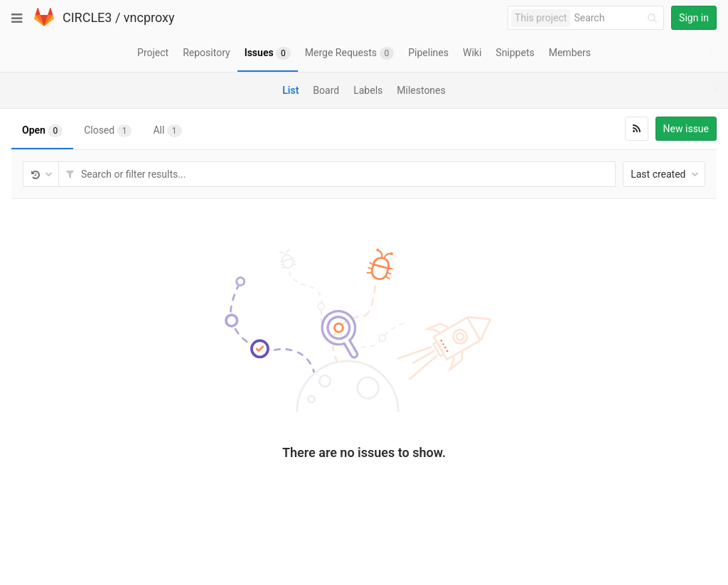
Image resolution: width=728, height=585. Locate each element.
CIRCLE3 (87, 17)
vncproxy (149, 17)
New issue (686, 129)
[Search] (618, 18)
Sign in (694, 18)
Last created (665, 174)
